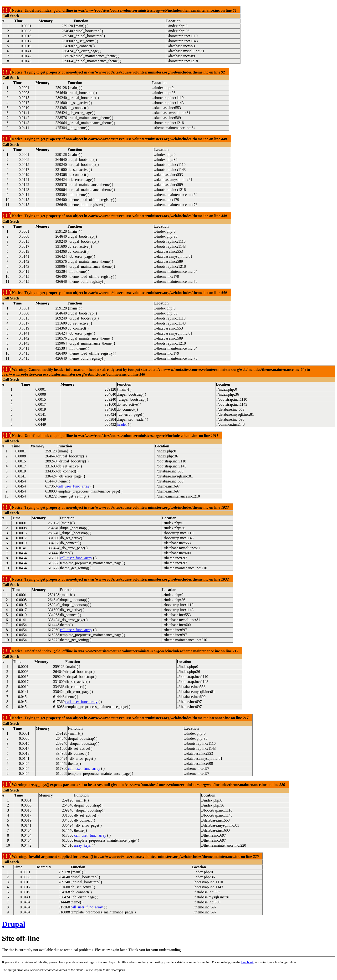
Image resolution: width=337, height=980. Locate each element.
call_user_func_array (74, 486)
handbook (247, 962)
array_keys (82, 845)
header (122, 424)
